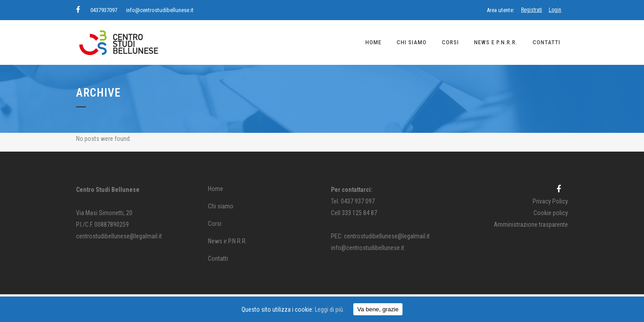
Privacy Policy (550, 201)
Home (216, 189)
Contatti (218, 258)
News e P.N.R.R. (227, 241)
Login (555, 10)
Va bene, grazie (378, 309)
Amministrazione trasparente (531, 225)
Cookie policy (551, 213)
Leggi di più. (330, 309)
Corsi (215, 224)
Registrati (532, 10)
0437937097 (104, 10)
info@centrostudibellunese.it (160, 10)
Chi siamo (221, 206)
